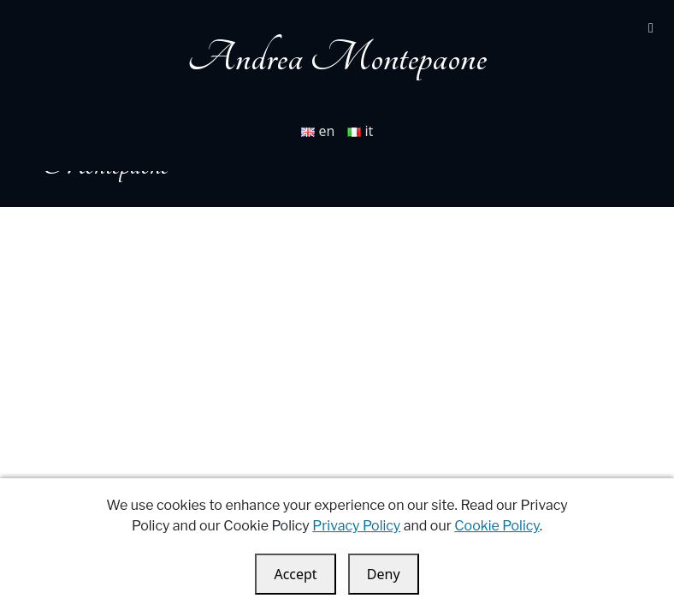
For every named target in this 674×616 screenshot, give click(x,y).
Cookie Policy (497, 526)
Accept (295, 574)
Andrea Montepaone (337, 58)
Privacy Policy (356, 526)
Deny (384, 574)
